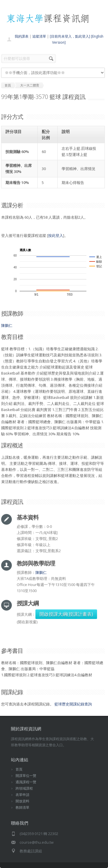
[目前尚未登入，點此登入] (70, 36)
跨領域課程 (24, 788)
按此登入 (56, 235)
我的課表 (22, 36)
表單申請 (22, 795)
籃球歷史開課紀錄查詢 (73, 704)
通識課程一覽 (26, 782)
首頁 (19, 769)
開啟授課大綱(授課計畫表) (66, 614)
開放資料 (22, 801)
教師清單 (22, 807)
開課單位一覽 (26, 776)
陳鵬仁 (7, 325)
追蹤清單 (39, 36)
